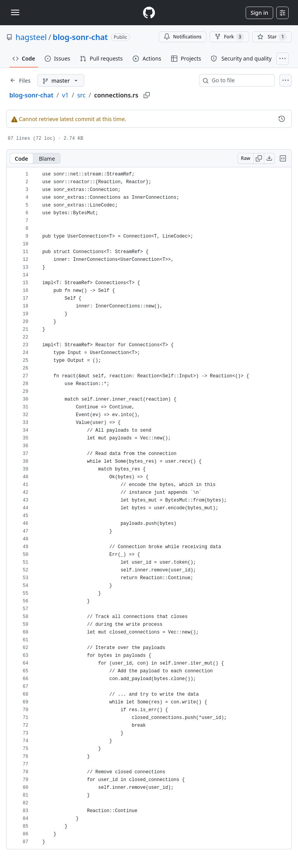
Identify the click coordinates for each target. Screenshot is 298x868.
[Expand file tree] (20, 80)
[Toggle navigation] (15, 12)
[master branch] (61, 80)
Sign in (259, 13)
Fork (229, 37)
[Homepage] (149, 13)
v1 (65, 95)
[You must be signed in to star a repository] (272, 37)
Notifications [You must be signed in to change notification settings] (183, 37)
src (81, 95)
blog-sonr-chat (80, 37)
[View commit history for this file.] (282, 119)
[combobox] (240, 80)
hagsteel (31, 37)
